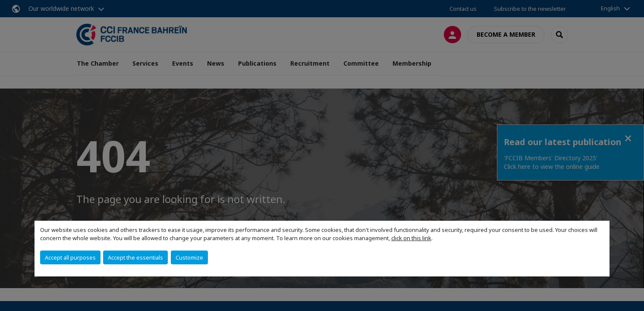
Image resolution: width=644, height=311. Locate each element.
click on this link (411, 238)
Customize (189, 257)
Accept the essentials (135, 257)
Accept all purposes (70, 257)
